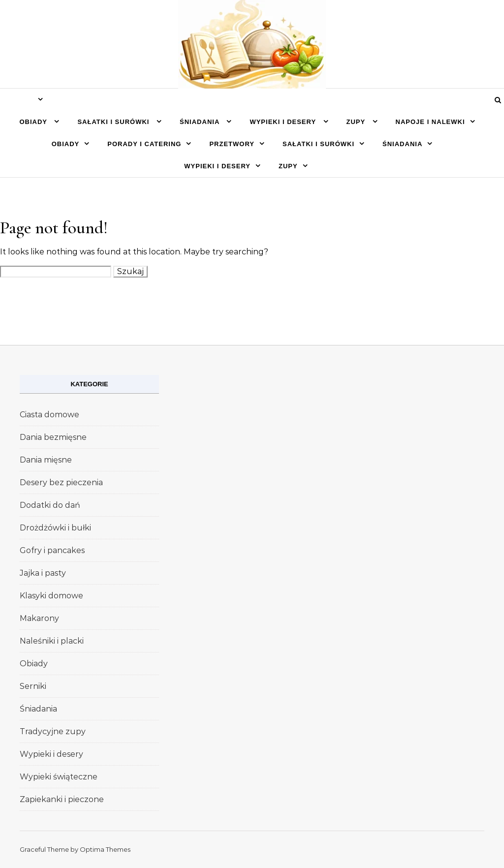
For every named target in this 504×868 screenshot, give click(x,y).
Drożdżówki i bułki (55, 528)
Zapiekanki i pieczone (62, 799)
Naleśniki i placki (52, 641)
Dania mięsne (46, 460)
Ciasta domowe (49, 415)
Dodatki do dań (50, 505)
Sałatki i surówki (114, 122)
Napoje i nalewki (430, 122)
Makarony (39, 618)
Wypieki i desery (284, 122)
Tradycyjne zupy (53, 731)
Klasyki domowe (51, 596)
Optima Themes (105, 849)
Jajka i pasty (43, 573)
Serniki (33, 686)
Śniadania (201, 122)
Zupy (357, 122)
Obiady (34, 122)
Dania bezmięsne (53, 437)
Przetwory (232, 144)
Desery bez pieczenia (61, 482)
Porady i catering (144, 144)
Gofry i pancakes (52, 550)
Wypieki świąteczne (59, 777)
